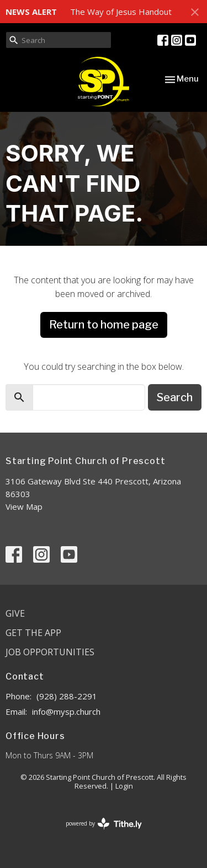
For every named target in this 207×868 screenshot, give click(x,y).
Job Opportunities (50, 652)
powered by (104, 824)
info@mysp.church (66, 711)
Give (15, 613)
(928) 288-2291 (67, 696)
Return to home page (104, 325)
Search (175, 397)
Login (124, 786)
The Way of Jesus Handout (121, 12)
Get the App (33, 633)
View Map (24, 506)
